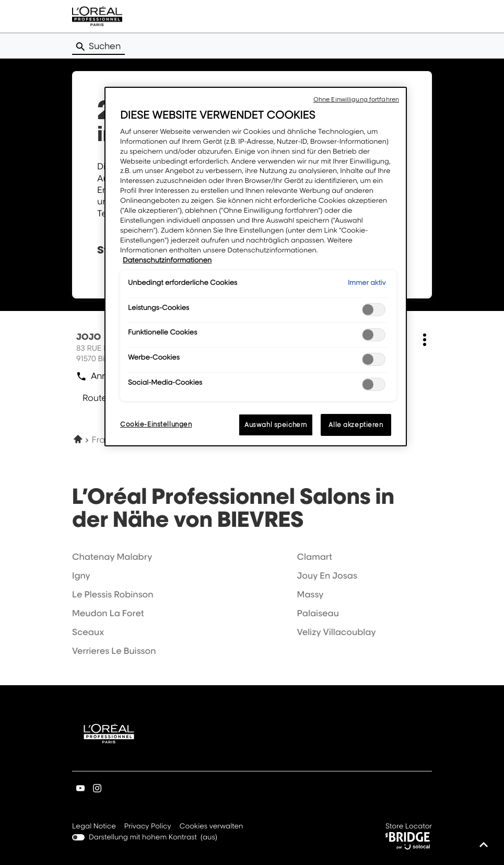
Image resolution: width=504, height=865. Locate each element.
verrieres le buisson (114, 651)
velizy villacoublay (337, 632)
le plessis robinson (113, 594)
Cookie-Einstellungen (156, 424)
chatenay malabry (112, 557)
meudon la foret (108, 613)
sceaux (88, 632)
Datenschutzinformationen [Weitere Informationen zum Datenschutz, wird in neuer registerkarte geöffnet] (167, 260)
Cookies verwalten (212, 826)
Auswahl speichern (276, 425)
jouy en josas (327, 575)
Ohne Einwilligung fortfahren (356, 99)
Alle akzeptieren (356, 425)
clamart (315, 557)
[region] (256, 267)
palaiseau (318, 613)
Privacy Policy (148, 827)
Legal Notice (94, 827)
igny (81, 575)
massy (310, 594)
